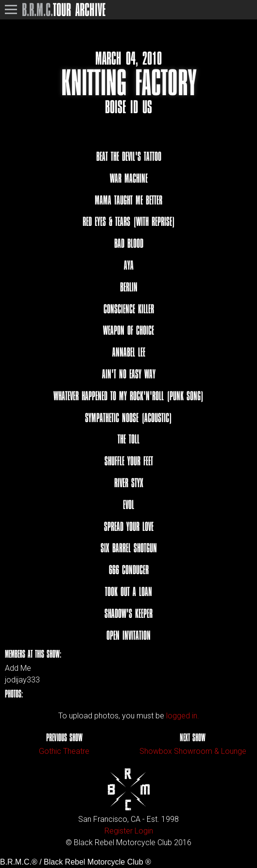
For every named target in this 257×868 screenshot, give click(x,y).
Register (119, 831)
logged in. (183, 716)
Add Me (18, 668)
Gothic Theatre (64, 751)
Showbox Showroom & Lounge (193, 751)
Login (144, 831)
